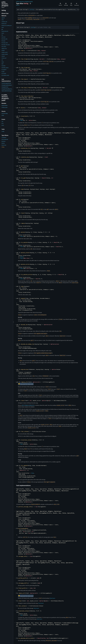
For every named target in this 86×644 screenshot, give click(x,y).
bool (47, 157)
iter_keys (24, 79)
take (22, 286)
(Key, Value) (41, 51)
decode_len (24, 325)
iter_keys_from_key (27, 96)
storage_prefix (23, 583)
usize (50, 325)
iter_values (25, 431)
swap (22, 189)
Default (22, 257)
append (23, 298)
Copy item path (30, 3)
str (33, 532)
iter (22, 51)
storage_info (22, 556)
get (22, 166)
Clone (32, 473)
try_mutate (24, 242)
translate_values (26, 440)
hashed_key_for (26, 148)
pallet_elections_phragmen (23, 2)
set (22, 199)
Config (31, 9)
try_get (23, 178)
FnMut (21, 120)
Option (28, 48)
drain (23, 108)
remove (23, 223)
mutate (23, 232)
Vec (40, 59)
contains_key (25, 157)
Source (18, 5)
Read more (53, 598)
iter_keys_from (26, 88)
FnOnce (22, 236)
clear (23, 401)
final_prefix (22, 588)
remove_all (24, 382)
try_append (24, 465)
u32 (31, 48)
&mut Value (26, 258)
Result (44, 178)
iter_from (24, 59)
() (52, 178)
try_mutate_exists (27, 274)
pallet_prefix (23, 578)
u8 (43, 59)
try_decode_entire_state (26, 638)
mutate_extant (25, 253)
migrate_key (25, 369)
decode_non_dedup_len (28, 344)
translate (24, 116)
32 (34, 588)
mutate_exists (25, 264)
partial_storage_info (25, 507)
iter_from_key (25, 67)
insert (23, 213)
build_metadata (23, 528)
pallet (31, 2)
